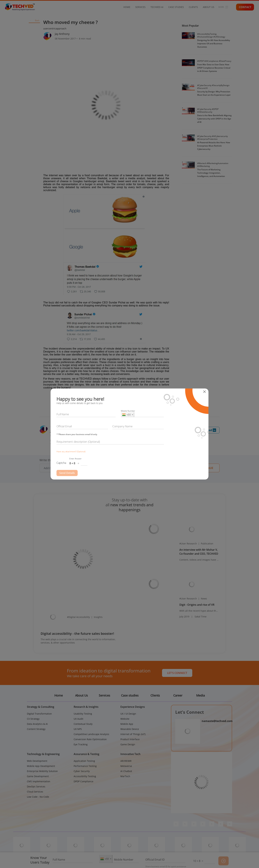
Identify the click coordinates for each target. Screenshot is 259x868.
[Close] (205, 391)
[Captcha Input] (84, 464)
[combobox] (128, 415)
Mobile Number (128, 411)
